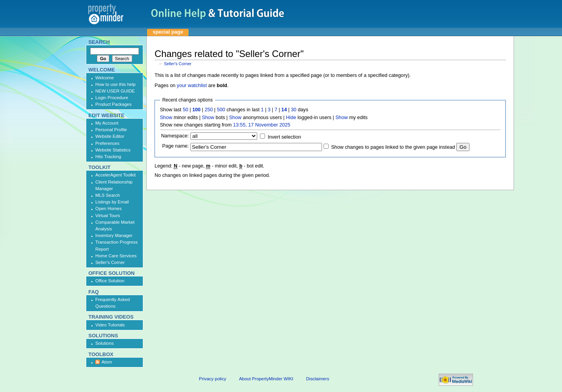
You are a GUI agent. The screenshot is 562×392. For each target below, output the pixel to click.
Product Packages (113, 104)
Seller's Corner (178, 64)
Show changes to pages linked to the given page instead (393, 147)
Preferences (107, 143)
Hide (291, 118)
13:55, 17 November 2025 (262, 125)
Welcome (105, 78)
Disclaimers (317, 379)
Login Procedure (112, 98)
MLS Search (108, 195)
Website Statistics (113, 150)
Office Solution (110, 281)
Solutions (104, 343)
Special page (168, 32)
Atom (107, 362)
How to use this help (115, 84)
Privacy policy (213, 379)
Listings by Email (112, 202)
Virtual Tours (108, 216)
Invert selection (284, 137)
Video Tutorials (110, 325)
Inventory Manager (114, 235)
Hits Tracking (108, 157)
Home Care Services (116, 256)
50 (185, 110)
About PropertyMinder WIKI (266, 379)
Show (166, 118)
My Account (107, 123)
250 (209, 110)
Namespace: (175, 136)
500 (221, 110)
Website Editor (110, 136)
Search (99, 42)
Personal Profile (111, 130)
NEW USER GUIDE (115, 91)
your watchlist (192, 86)
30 (293, 110)
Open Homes (108, 208)
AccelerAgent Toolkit (116, 175)
